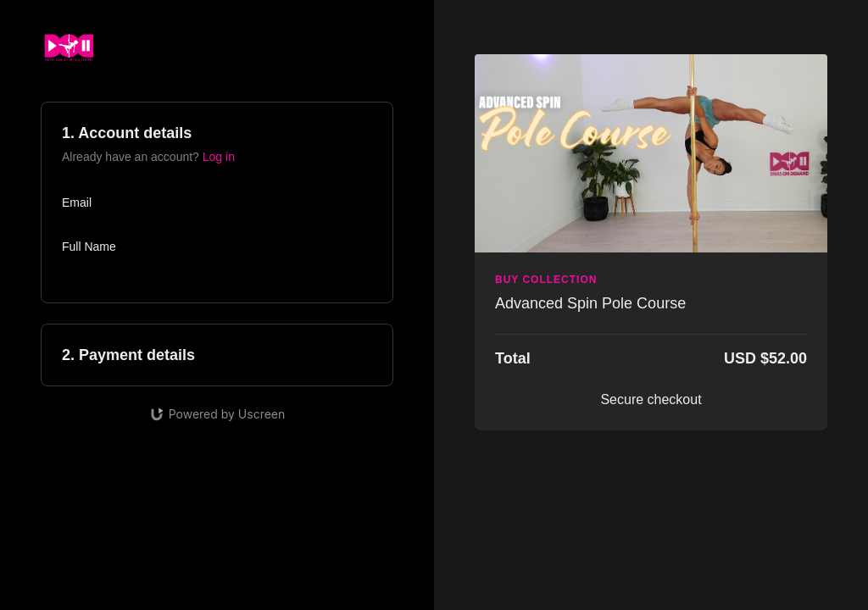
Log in (219, 157)
